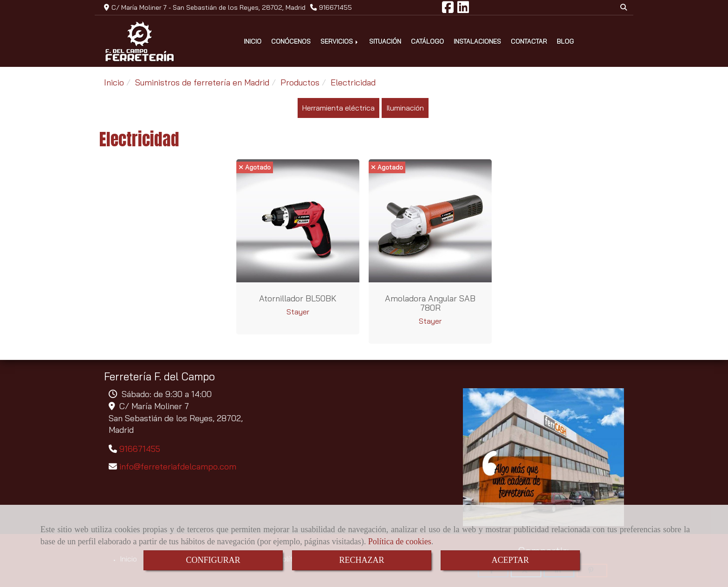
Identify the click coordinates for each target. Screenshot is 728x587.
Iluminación (405, 108)
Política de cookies (400, 541)
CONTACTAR (529, 41)
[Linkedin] (463, 10)
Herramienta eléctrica (338, 108)
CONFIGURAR (213, 560)
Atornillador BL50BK (298, 298)
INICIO (253, 41)
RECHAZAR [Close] (361, 560)
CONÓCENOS (291, 41)
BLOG (565, 41)
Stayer (298, 312)
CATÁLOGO (427, 41)
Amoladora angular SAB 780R (430, 303)
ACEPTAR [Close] (510, 560)
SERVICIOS (340, 41)
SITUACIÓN (385, 41)
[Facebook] (448, 10)
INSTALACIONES (477, 41)
